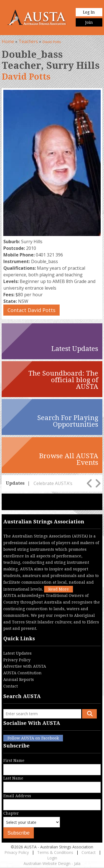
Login (52, 858)
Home (8, 41)
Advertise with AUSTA (25, 666)
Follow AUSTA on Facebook (33, 738)
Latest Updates (17, 653)
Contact (11, 686)
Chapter (32, 823)
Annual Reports (19, 680)
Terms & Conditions (55, 852)
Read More (59, 589)
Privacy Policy (17, 660)
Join (89, 22)
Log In (89, 12)
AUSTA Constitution (22, 673)
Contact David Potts (31, 310)
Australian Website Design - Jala (52, 863)
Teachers (28, 41)
